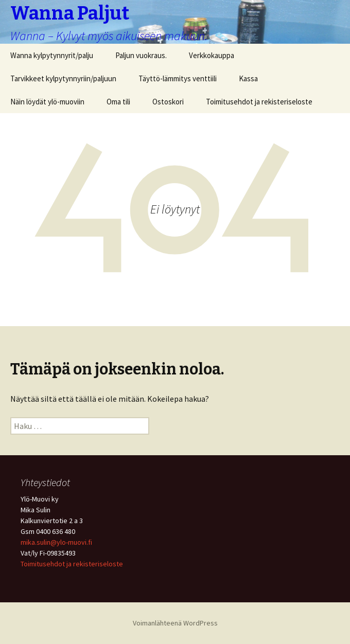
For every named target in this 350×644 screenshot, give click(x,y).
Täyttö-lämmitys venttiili (178, 78)
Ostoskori (168, 102)
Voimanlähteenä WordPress (175, 623)
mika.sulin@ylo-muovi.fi (56, 542)
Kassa (248, 78)
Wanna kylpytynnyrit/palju (52, 55)
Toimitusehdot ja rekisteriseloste (259, 102)
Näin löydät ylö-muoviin (47, 102)
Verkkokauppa (212, 55)
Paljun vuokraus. (141, 55)
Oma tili (118, 102)
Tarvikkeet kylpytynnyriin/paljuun (63, 78)
